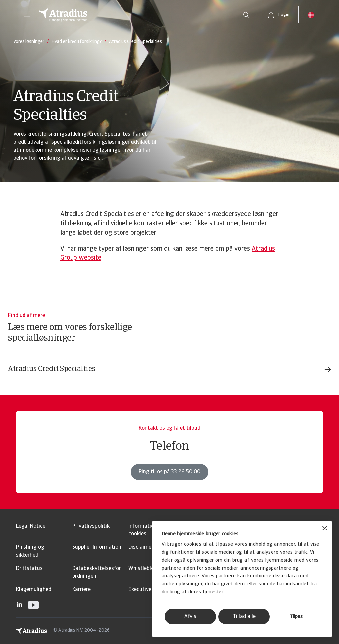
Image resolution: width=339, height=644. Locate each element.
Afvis (190, 617)
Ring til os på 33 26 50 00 (169, 472)
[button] (27, 15)
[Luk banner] (325, 529)
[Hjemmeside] (134, 15)
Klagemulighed (34, 590)
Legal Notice (31, 526)
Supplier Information (97, 547)
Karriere (81, 590)
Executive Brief (146, 590)
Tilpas (296, 617)
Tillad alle (244, 617)
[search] (246, 15)
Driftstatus (29, 569)
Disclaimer (141, 547)
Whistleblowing (147, 569)
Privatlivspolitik (91, 526)
